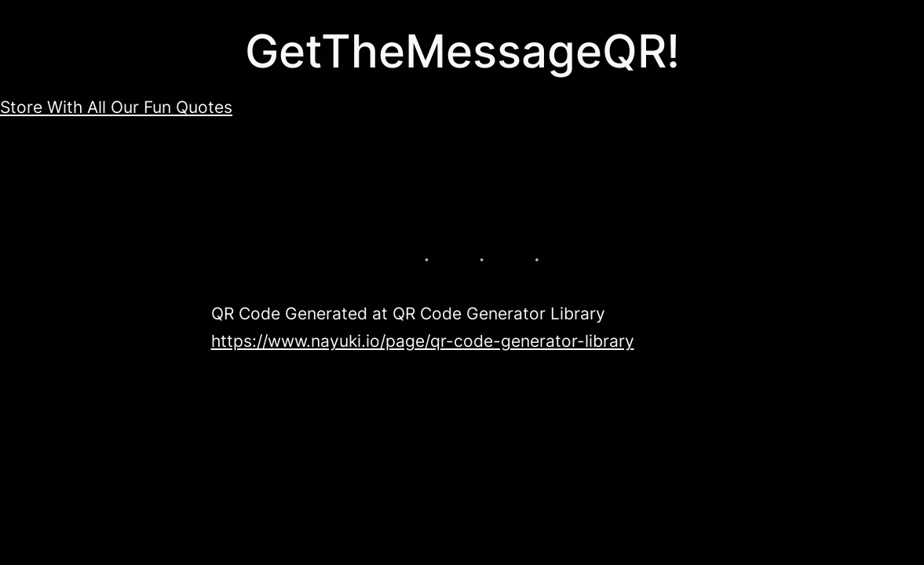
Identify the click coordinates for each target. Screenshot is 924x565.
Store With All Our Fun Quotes (116, 107)
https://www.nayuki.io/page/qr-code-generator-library (423, 341)
